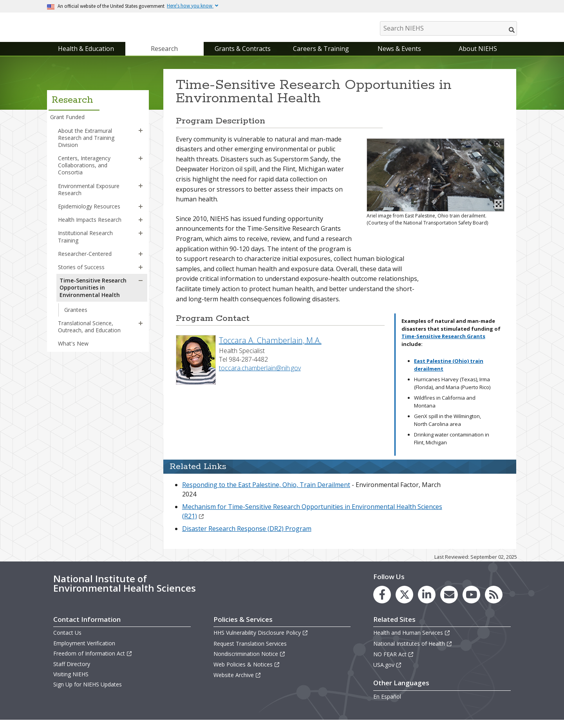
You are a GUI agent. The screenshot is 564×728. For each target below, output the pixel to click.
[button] (141, 139)
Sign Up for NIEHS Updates (88, 693)
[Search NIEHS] (448, 28)
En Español (387, 704)
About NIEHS (478, 56)
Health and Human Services (412, 641)
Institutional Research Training (85, 245)
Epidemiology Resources (89, 214)
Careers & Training (321, 56)
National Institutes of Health (413, 651)
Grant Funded (67, 125)
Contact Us (67, 641)
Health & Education (86, 56)
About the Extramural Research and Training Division (86, 146)
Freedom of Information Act (93, 661)
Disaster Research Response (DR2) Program (247, 536)
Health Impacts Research (90, 227)
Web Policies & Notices (247, 672)
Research (164, 56)
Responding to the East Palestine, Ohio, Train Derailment (266, 493)
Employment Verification (84, 651)
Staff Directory (72, 672)
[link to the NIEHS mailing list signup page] (449, 603)
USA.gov (388, 673)
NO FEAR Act (394, 662)
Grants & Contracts (243, 56)
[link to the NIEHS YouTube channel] (471, 603)
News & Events (399, 56)
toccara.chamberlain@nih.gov (260, 376)
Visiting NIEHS (71, 682)
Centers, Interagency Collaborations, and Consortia (84, 173)
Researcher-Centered (85, 262)
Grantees (76, 318)
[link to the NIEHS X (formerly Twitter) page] (404, 603)
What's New (73, 351)
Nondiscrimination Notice (249, 662)
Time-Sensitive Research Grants (443, 344)
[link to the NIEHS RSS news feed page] (494, 603)
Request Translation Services (250, 651)
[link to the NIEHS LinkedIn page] (427, 603)
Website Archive (237, 683)
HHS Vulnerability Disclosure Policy (261, 641)
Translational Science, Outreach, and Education (89, 334)
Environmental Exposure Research (89, 197)
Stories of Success (81, 275)
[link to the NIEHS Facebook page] (382, 603)
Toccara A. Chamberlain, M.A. (270, 348)
